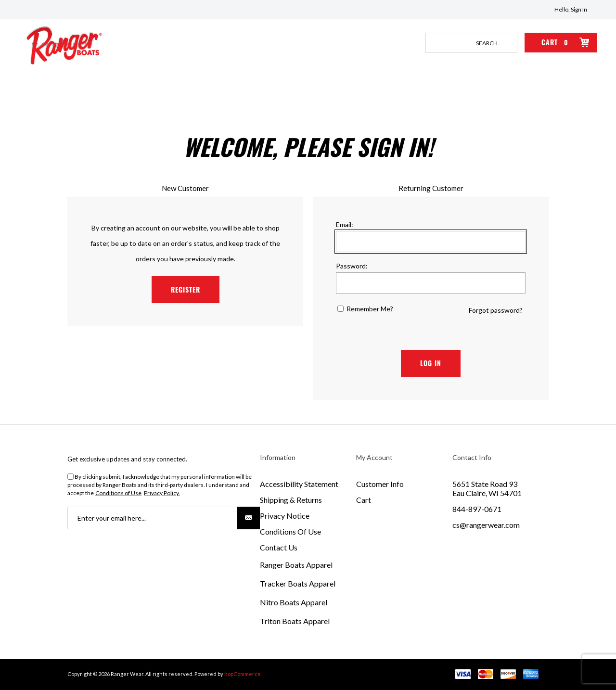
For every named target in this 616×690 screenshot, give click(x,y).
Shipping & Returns (291, 500)
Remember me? (370, 309)
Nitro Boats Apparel (294, 602)
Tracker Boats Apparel (298, 583)
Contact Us (279, 547)
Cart (364, 500)
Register (186, 289)
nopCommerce (243, 674)
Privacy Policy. (162, 493)
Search (507, 43)
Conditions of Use (118, 493)
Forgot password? (496, 310)
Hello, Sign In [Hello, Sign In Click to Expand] (571, 9)
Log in (431, 363)
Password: (352, 266)
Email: (345, 224)
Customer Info (380, 484)
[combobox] (462, 43)
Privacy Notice (285, 516)
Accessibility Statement (299, 484)
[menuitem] (308, 484)
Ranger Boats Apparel (296, 565)
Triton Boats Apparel (295, 621)
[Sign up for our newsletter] (164, 518)
